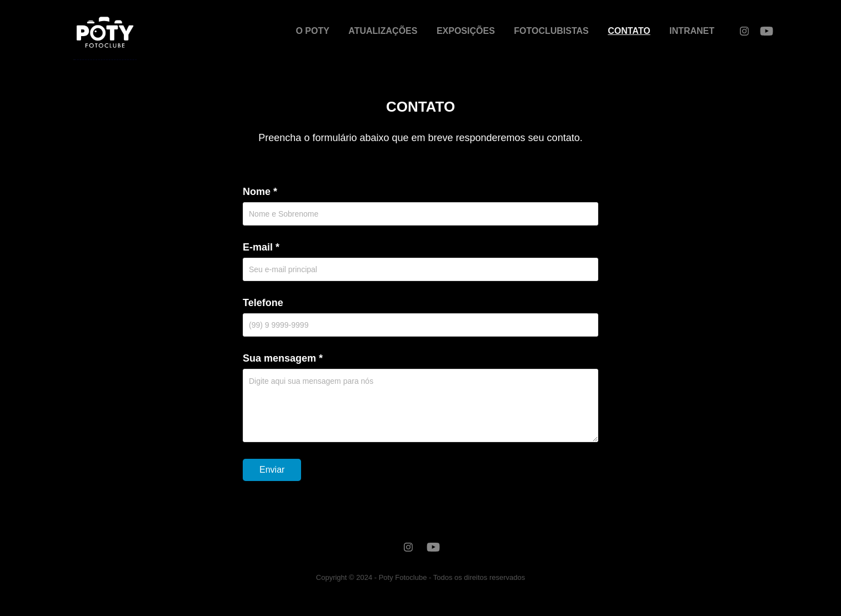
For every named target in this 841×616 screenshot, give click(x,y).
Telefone (263, 303)
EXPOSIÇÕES (466, 31)
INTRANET (692, 31)
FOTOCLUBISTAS (551, 31)
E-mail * (261, 247)
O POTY (312, 31)
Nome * (260, 192)
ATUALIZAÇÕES (383, 31)
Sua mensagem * (283, 358)
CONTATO (629, 31)
